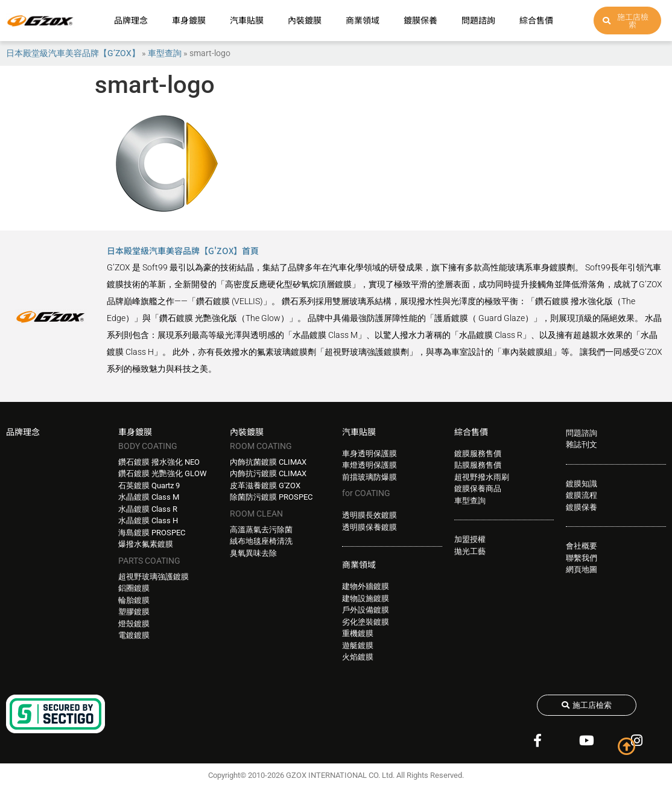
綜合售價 (536, 20)
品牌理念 (131, 20)
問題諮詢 (478, 20)
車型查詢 (165, 53)
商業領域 (363, 20)
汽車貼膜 (247, 20)
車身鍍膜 (189, 20)
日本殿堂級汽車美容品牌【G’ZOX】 (73, 53)
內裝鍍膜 (305, 20)
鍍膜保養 (420, 20)
